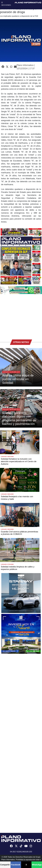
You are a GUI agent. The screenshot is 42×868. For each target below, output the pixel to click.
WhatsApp (37, 865)
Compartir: (5, 865)
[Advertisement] (20, 316)
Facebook (16, 865)
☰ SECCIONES (6, 4)
